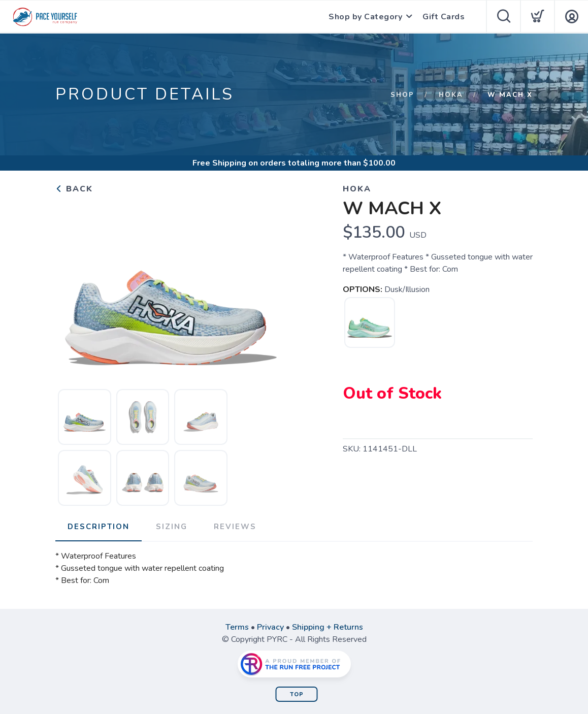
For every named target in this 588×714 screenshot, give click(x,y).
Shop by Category (365, 17)
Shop (402, 95)
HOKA (451, 95)
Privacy (270, 627)
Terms (237, 627)
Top (297, 694)
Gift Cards (444, 17)
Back (74, 189)
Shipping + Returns (328, 627)
